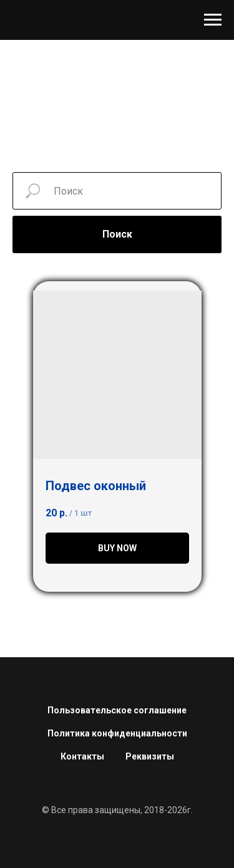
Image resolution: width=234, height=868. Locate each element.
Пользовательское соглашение (117, 710)
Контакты (82, 756)
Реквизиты (150, 756)
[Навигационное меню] (213, 20)
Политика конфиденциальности (117, 733)
